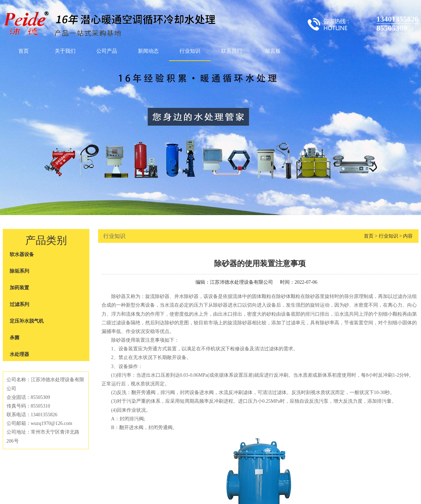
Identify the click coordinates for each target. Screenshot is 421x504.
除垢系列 (19, 271)
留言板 (273, 51)
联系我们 (231, 51)
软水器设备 (22, 254)
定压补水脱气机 (27, 321)
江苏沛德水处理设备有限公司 (242, 282)
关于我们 (65, 51)
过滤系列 (19, 304)
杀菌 (15, 338)
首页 (24, 51)
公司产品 (107, 51)
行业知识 (190, 51)
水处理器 (19, 354)
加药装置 (19, 288)
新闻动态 (148, 51)
